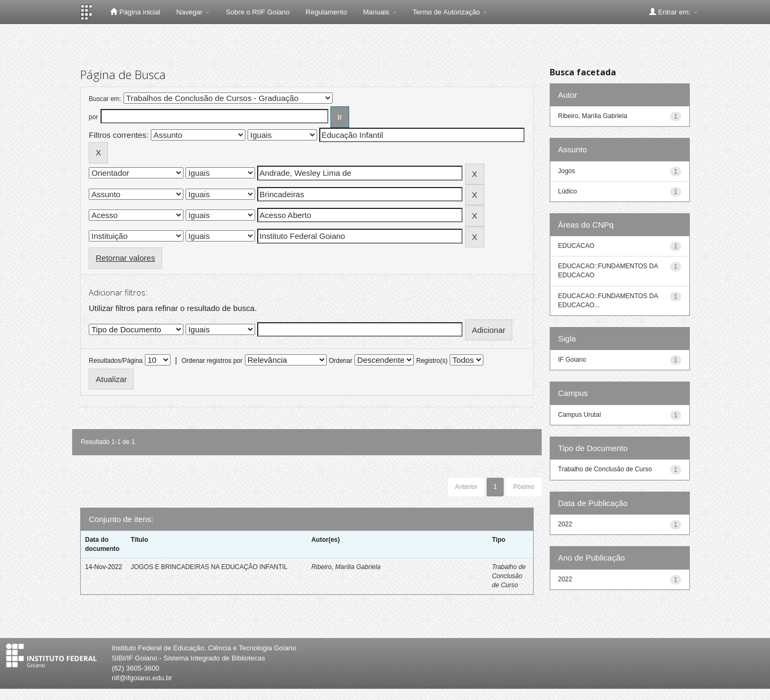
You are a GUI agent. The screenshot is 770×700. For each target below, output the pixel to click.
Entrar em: (673, 12)
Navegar (193, 12)
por (93, 117)
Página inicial (135, 12)
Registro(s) (432, 361)
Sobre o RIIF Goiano (257, 12)
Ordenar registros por (212, 361)
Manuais (380, 12)
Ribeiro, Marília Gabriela (346, 567)
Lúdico (568, 191)
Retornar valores (125, 258)
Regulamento (326, 12)
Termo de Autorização (450, 12)
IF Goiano (572, 360)
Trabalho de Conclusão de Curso (509, 576)
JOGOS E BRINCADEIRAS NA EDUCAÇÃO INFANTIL (209, 567)
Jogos (567, 171)
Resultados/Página (116, 361)
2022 (565, 524)
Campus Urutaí (580, 415)
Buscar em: (105, 99)
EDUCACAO (576, 246)
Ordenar (341, 361)
